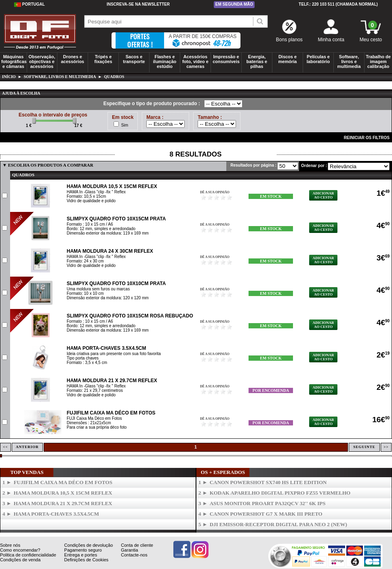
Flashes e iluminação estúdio (165, 61)
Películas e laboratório (318, 59)
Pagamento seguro (83, 550)
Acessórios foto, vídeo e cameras (195, 61)
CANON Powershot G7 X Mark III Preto (266, 514)
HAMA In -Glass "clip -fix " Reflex (96, 192)
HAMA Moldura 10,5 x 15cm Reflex (112, 186)
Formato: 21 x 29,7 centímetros (95, 390)
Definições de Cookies (86, 560)
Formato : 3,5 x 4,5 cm (87, 363)
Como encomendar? (20, 550)
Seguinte (364, 447)
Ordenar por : (314, 166)
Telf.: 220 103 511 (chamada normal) (338, 4)
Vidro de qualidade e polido (91, 201)
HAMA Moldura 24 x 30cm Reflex (110, 251)
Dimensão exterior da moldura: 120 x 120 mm (108, 298)
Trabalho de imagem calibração (378, 61)
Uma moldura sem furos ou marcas (98, 289)
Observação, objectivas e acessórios (42, 61)
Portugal (30, 4)
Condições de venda (20, 560)
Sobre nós (10, 545)
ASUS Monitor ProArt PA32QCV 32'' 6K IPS (268, 503)
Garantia (129, 550)
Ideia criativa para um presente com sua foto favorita (114, 354)
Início (9, 77)
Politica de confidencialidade (28, 555)
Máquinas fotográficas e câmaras (14, 61)
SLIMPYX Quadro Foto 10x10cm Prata (116, 283)
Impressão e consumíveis (226, 59)
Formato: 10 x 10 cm (85, 293)
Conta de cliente (137, 545)
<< (5, 447)
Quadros (114, 77)
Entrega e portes (81, 555)
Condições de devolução (89, 545)
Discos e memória (288, 59)
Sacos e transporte (134, 59)
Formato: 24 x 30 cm (85, 261)
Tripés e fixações (103, 59)
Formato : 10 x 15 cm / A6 (90, 224)
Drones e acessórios (73, 59)
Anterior (27, 447)
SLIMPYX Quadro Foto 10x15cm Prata (116, 219)
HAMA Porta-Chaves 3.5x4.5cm (106, 348)
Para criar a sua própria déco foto (97, 427)
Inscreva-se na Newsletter (138, 4)
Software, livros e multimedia (349, 61)
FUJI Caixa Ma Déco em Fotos (94, 418)
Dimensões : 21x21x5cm (89, 423)
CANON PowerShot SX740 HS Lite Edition (268, 482)
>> (386, 447)
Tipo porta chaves (83, 358)
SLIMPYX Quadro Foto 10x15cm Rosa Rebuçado (130, 316)
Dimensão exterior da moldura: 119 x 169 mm (108, 233)
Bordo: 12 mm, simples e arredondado (101, 229)
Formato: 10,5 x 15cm (86, 196)
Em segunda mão (234, 4)
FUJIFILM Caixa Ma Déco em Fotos (111, 413)
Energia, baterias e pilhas (257, 61)
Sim (125, 125)
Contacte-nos (134, 555)
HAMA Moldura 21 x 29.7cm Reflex (112, 381)
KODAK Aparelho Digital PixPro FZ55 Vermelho (280, 493)
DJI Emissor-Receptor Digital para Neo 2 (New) (278, 524)
